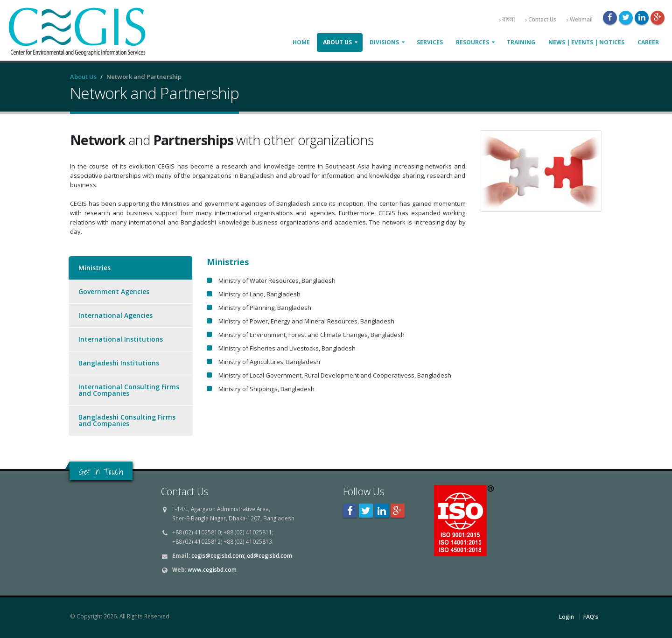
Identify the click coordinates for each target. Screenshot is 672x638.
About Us (337, 42)
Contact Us (541, 19)
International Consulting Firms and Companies (129, 390)
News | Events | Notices (586, 42)
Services (430, 42)
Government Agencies (114, 291)
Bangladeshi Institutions (119, 363)
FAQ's (591, 617)
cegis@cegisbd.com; (218, 555)
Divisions (384, 42)
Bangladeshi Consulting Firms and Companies (127, 420)
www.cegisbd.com (212, 569)
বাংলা (507, 19)
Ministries (94, 268)
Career (648, 42)
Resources (472, 42)
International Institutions (121, 339)
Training (521, 42)
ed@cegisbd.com (269, 555)
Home (301, 42)
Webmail (580, 19)
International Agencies (115, 315)
